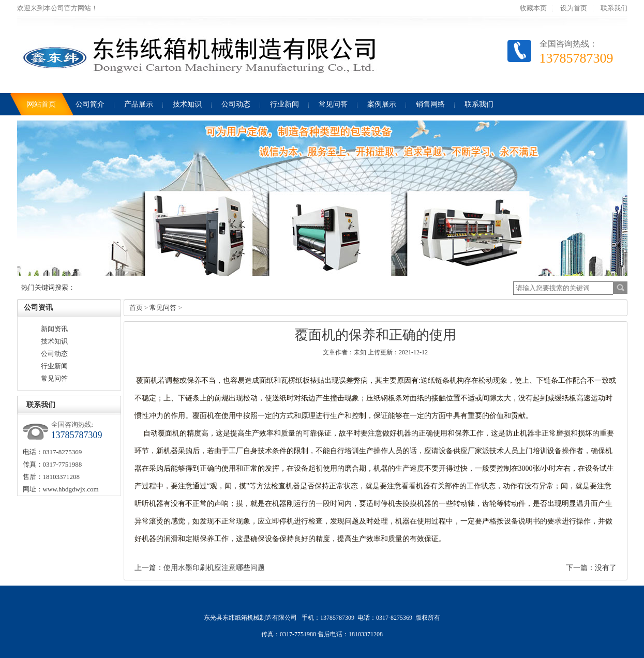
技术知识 (54, 341)
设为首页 (574, 8)
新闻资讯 (54, 329)
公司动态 (54, 354)
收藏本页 (533, 8)
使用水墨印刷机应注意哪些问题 (214, 568)
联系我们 (614, 8)
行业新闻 (54, 366)
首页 (136, 308)
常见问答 (54, 378)
